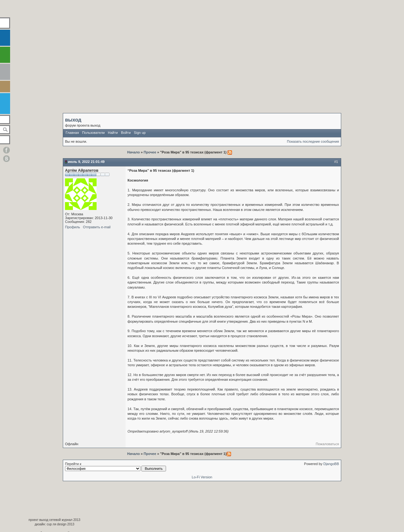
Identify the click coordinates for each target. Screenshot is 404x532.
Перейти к (116, 467)
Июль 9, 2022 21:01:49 (86, 162)
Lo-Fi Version (202, 477)
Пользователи (93, 133)
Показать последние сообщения (313, 141)
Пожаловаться (327, 444)
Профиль (73, 227)
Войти (126, 133)
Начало (134, 152)
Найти (113, 133)
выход (73, 120)
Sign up (140, 133)
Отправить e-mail (97, 227)
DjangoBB (331, 464)
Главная (72, 133)
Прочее (150, 152)
